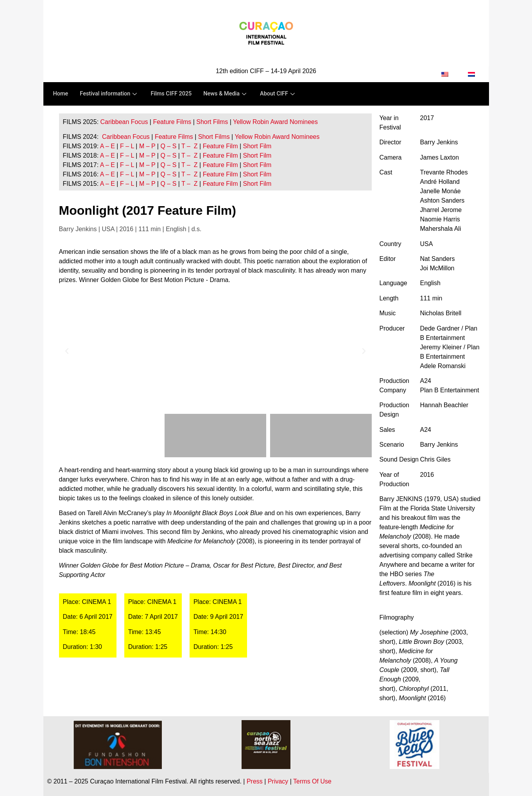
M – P (147, 146)
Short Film (256, 146)
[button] (67, 351)
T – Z (190, 146)
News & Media (230, 94)
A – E (107, 146)
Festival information (111, 94)
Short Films (212, 122)
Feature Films (172, 122)
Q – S (168, 146)
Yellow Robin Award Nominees (275, 122)
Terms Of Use (312, 781)
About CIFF (284, 94)
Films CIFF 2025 (175, 94)
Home (61, 94)
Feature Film (220, 146)
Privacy (278, 781)
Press (255, 781)
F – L (127, 146)
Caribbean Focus (124, 122)
